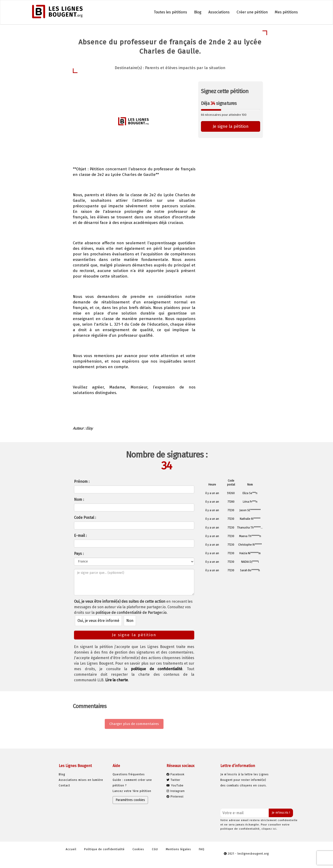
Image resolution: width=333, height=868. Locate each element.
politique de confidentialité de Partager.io (131, 613)
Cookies (138, 849)
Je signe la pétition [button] (231, 126)
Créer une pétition (252, 12)
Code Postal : (85, 518)
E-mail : (80, 536)
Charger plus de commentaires (134, 724)
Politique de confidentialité (104, 849)
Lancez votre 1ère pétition (132, 791)
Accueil (71, 849)
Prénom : (82, 481)
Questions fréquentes (129, 774)
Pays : (79, 554)
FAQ (202, 849)
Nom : (79, 500)
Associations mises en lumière (81, 780)
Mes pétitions (286, 12)
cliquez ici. (269, 829)
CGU (155, 849)
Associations (219, 12)
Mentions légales (178, 849)
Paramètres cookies (130, 800)
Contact (64, 785)
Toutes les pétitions (170, 12)
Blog (198, 12)
